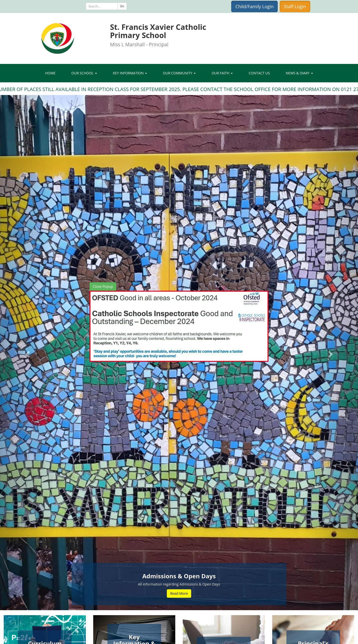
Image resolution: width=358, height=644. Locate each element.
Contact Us (259, 73)
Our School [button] (84, 73)
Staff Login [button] (295, 6)
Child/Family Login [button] (254, 6)
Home (50, 73)
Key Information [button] (130, 73)
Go (122, 6)
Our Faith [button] (222, 73)
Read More (179, 593)
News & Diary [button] (299, 73)
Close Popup (103, 286)
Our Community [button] (179, 73)
